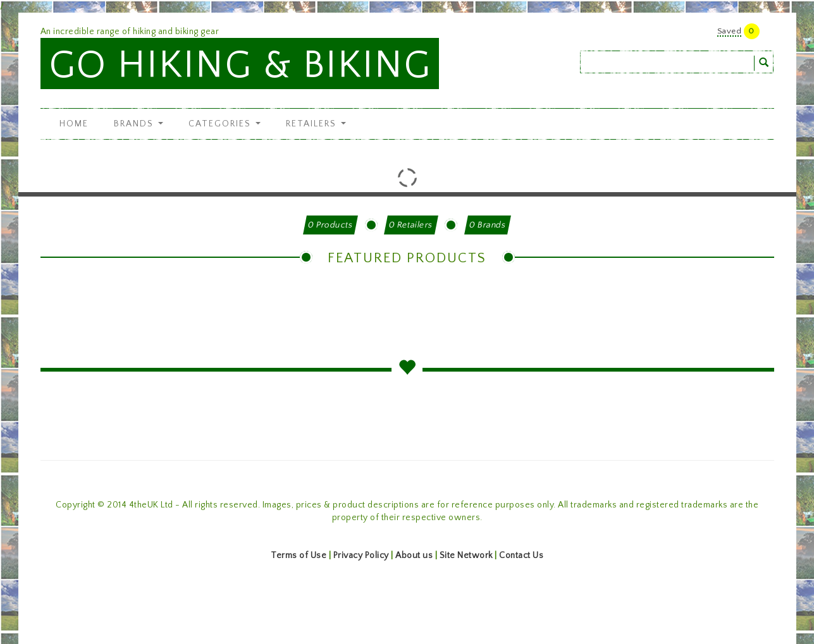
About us (414, 556)
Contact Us (521, 556)
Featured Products (407, 258)
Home (74, 124)
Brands (139, 124)
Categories (225, 124)
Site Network (466, 556)
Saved (730, 31)
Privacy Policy (361, 556)
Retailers (316, 124)
